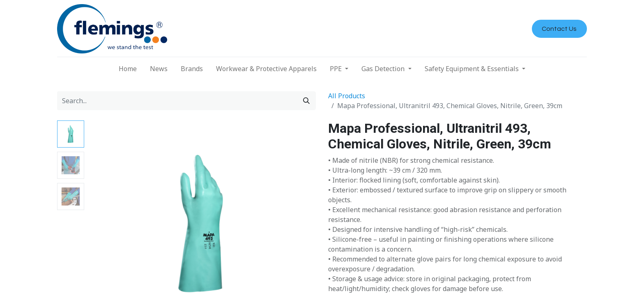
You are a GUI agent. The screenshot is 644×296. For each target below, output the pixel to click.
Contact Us (559, 29)
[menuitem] (128, 69)
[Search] (306, 101)
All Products (347, 96)
